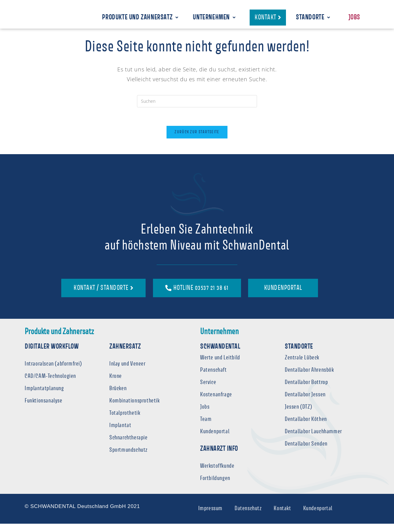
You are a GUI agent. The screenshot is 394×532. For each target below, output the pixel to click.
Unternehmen (214, 18)
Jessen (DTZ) (298, 415)
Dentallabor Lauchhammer (313, 440)
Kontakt (283, 517)
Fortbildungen (215, 487)
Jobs (354, 18)
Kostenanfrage (216, 403)
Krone (116, 384)
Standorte (313, 18)
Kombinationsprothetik (135, 409)
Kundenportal (215, 440)
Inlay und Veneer (127, 372)
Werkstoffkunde (217, 474)
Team (206, 427)
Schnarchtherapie (129, 446)
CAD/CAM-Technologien (50, 384)
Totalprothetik (125, 421)
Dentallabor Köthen (306, 427)
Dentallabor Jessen (305, 403)
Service (208, 390)
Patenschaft (213, 378)
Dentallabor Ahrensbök (309, 378)
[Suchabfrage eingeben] (197, 109)
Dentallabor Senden (306, 452)
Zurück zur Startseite (197, 140)
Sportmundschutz (129, 458)
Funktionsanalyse (44, 409)
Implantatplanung (44, 396)
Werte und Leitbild (220, 366)
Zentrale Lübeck (302, 366)
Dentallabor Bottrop (306, 390)
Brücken (118, 396)
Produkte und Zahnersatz (140, 18)
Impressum (210, 517)
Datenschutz (248, 517)
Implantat (120, 433)
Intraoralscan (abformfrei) (53, 372)
